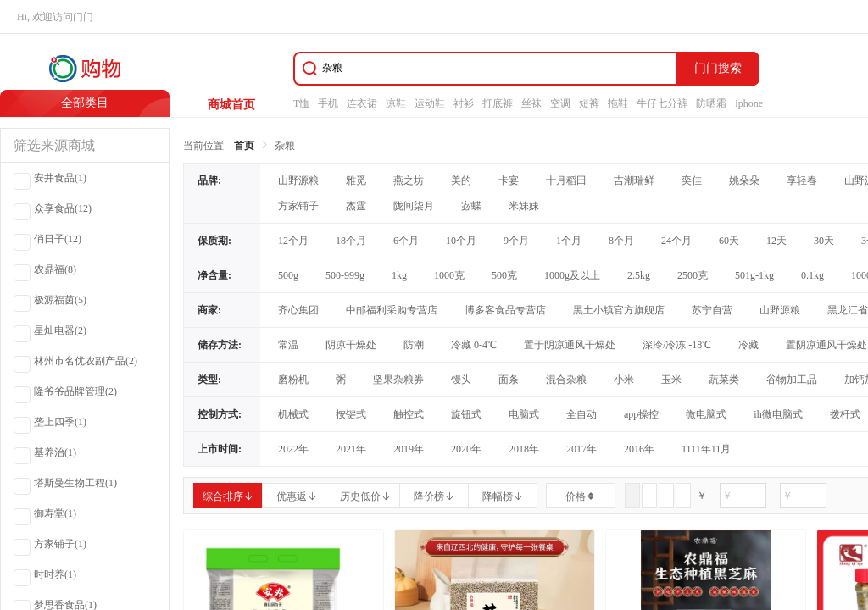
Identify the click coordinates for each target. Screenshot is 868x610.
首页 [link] (244, 146)
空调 (560, 103)
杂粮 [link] (285, 146)
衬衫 (464, 103)
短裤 (589, 103)
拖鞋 (618, 103)
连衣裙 (362, 103)
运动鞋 (430, 103)
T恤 (301, 103)
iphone (749, 103)
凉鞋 (396, 103)
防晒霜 (711, 103)
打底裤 (498, 103)
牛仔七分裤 (662, 103)
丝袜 (531, 103)
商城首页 (231, 105)
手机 (328, 103)
